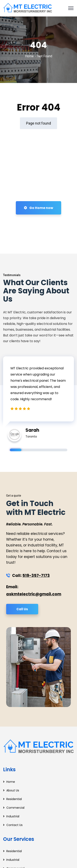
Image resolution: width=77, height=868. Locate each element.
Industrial (13, 816)
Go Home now (38, 208)
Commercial (15, 808)
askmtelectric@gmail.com (34, 594)
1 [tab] (16, 450)
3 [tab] (39, 450)
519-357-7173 (36, 576)
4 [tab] (50, 450)
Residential (14, 799)
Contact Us (14, 825)
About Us (13, 790)
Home (29, 56)
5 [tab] (62, 450)
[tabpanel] (38, 397)
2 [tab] (27, 450)
